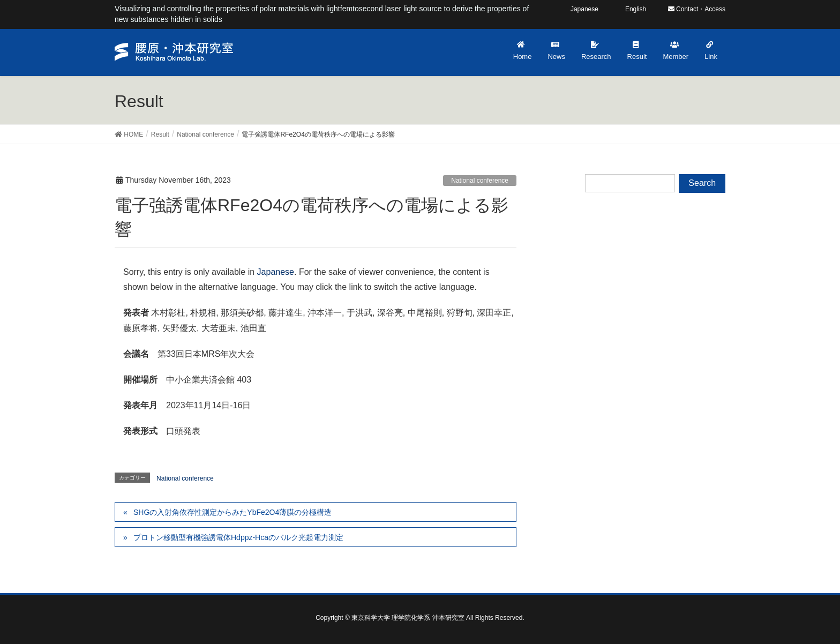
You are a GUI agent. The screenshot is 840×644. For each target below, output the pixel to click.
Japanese (276, 272)
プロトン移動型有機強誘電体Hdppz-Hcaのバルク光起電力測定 (238, 537)
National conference (480, 181)
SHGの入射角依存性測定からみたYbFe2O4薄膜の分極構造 (232, 512)
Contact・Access (697, 9)
